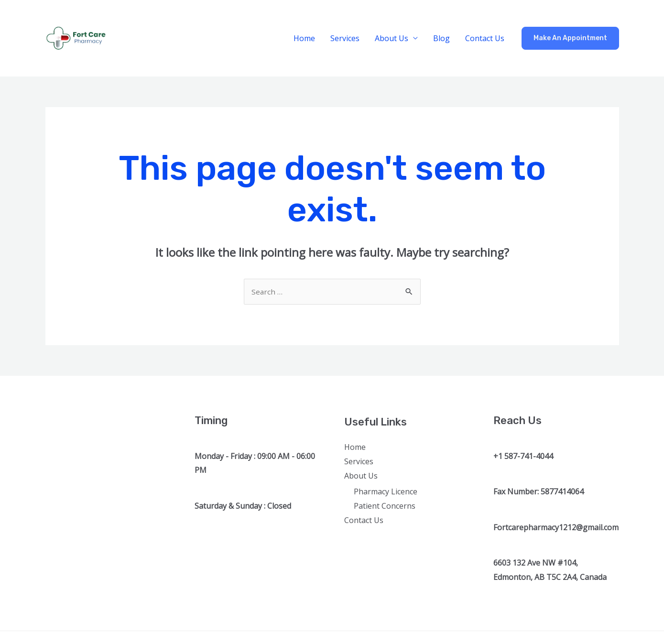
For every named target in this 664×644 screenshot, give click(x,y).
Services (345, 38)
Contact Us (485, 38)
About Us (392, 38)
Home (304, 38)
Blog (441, 38)
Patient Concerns (385, 507)
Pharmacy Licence (386, 492)
